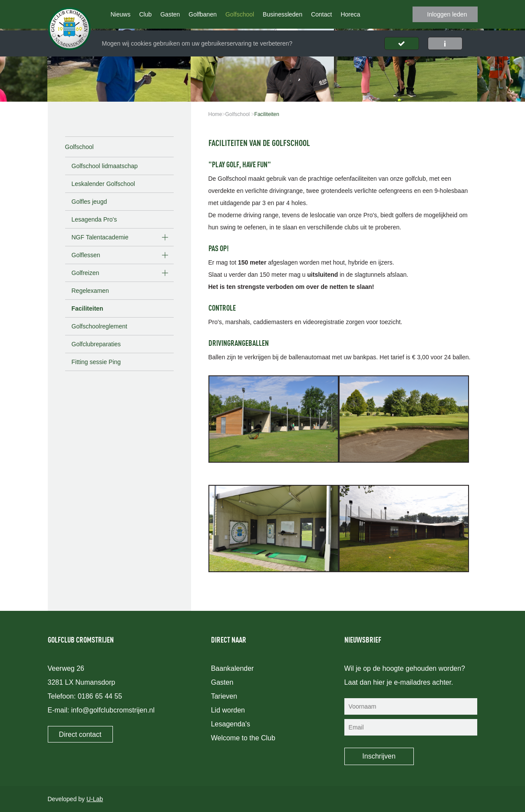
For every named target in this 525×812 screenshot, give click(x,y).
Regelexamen (90, 291)
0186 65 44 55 (100, 696)
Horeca (350, 14)
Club (145, 14)
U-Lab (95, 799)
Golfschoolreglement (99, 326)
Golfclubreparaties (96, 344)
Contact (321, 14)
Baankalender (233, 668)
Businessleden (282, 14)
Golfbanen (203, 14)
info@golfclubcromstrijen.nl (113, 710)
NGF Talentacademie (100, 237)
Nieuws (121, 14)
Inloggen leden (447, 14)
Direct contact (80, 734)
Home (215, 114)
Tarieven (224, 696)
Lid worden (228, 710)
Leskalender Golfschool (103, 184)
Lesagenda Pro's (94, 219)
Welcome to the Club (243, 738)
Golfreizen (86, 273)
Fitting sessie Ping (96, 362)
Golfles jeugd (89, 202)
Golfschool (240, 14)
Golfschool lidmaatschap (105, 166)
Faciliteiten (87, 308)
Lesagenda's (231, 724)
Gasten (170, 14)
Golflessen (86, 255)
